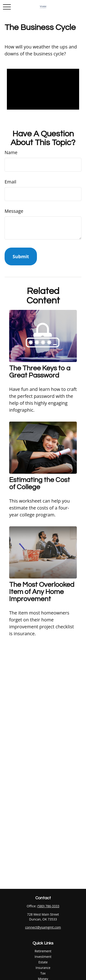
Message (14, 211)
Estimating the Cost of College (40, 483)
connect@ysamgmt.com (43, 927)
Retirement (43, 951)
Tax (43, 973)
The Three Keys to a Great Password (40, 372)
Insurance (43, 968)
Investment (43, 957)
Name (11, 152)
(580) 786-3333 (48, 906)
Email (10, 182)
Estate (43, 962)
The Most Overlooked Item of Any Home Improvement (42, 592)
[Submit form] (21, 256)
